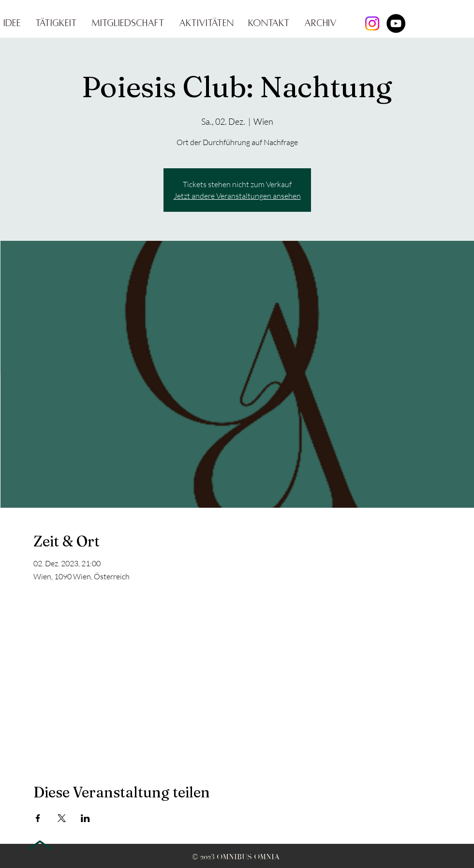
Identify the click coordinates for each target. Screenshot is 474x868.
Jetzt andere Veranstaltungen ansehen (237, 196)
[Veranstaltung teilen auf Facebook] (38, 818)
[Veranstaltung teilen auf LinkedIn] (85, 818)
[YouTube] (396, 23)
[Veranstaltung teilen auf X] (62, 818)
